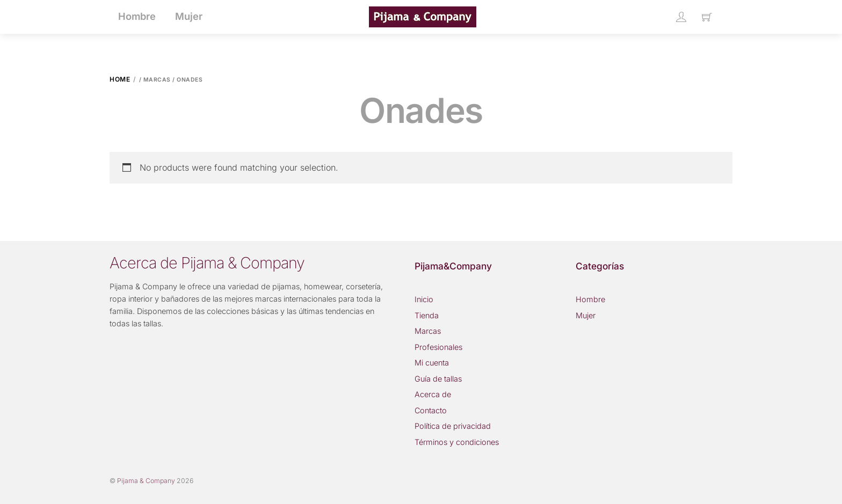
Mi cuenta (432, 363)
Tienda (427, 315)
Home (120, 79)
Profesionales (438, 347)
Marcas (428, 331)
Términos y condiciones (457, 442)
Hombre (590, 299)
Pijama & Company (146, 481)
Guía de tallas (438, 379)
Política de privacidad (453, 426)
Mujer (586, 315)
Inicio (424, 299)
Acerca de (433, 394)
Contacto (431, 410)
